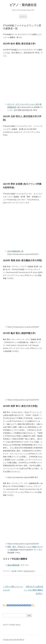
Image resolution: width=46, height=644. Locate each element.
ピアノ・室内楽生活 (23, 5)
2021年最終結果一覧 (15, 251)
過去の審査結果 (13, 565)
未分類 (14, 571)
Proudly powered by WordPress (14, 639)
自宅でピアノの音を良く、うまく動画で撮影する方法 (34, 590)
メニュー (23, 16)
